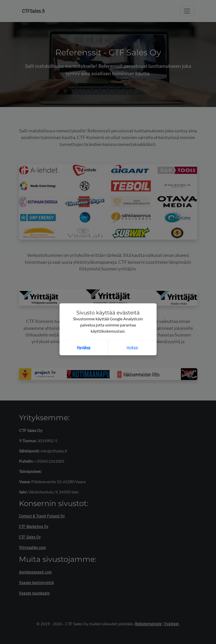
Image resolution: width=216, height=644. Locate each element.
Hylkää (132, 348)
